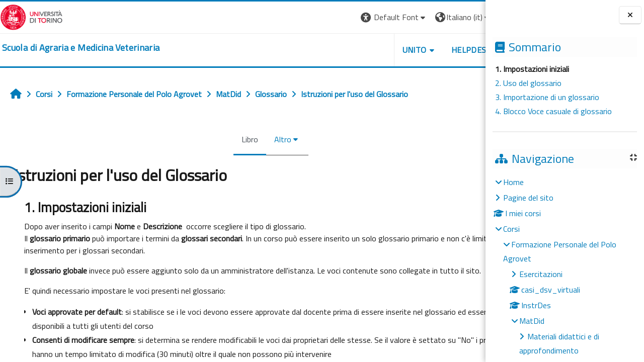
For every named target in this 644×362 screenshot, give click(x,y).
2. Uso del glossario (528, 83)
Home (513, 182)
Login (468, 17)
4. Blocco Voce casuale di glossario (553, 111)
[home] (81, 48)
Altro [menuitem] (260, 139)
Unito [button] (368, 50)
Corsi (511, 229)
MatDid (532, 321)
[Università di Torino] (31, 16)
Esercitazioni (541, 274)
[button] (347, 17)
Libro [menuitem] (227, 139)
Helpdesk (425, 50)
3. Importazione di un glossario (547, 97)
